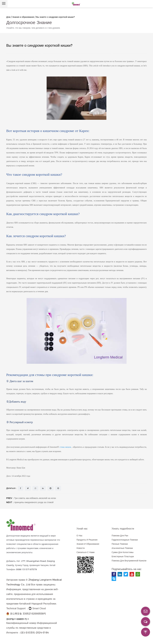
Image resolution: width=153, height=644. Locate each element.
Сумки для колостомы (123, 552)
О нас (79, 536)
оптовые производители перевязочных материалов (31, 540)
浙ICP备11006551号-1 (18, 619)
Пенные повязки (120, 544)
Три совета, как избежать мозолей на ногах (35, 498)
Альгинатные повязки (122, 548)
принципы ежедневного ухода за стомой (34, 502)
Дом (8, 17)
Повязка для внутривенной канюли (129, 561)
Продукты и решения (87, 540)
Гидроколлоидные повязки (125, 540)
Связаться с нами (86, 552)
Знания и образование (23, 17)
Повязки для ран (120, 536)
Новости (81, 548)
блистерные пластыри (123, 556)
